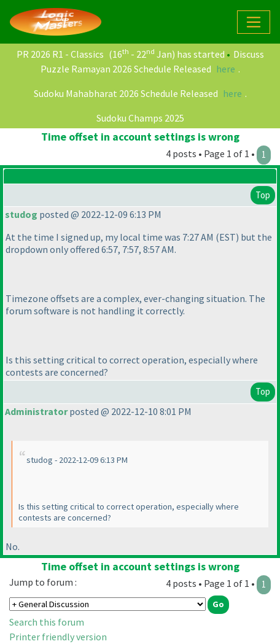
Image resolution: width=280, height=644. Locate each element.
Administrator (36, 411)
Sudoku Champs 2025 (140, 118)
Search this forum (47, 622)
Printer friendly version (58, 637)
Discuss (249, 54)
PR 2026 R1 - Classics (60, 54)
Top (263, 195)
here (226, 69)
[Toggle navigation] (254, 22)
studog (21, 214)
